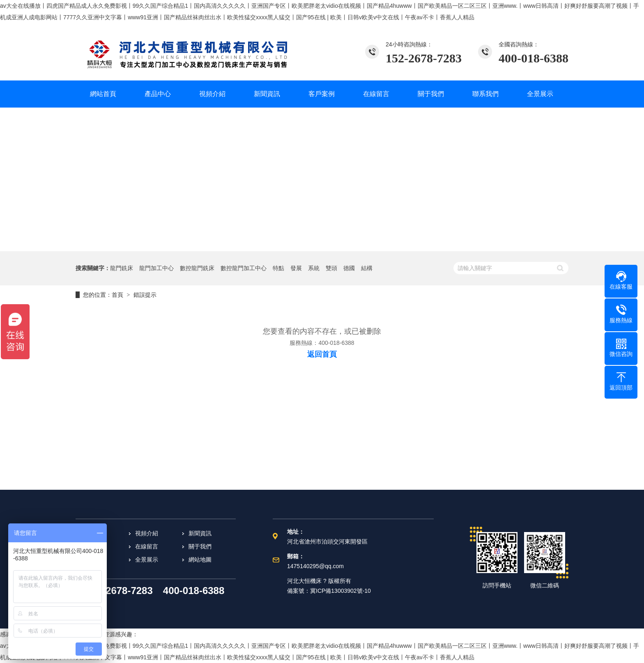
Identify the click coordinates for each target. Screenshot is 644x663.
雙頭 (331, 268)
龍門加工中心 (156, 268)
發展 (296, 268)
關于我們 (200, 546)
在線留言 (147, 546)
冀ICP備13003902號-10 (340, 591)
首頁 (117, 295)
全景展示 (147, 560)
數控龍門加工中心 (244, 268)
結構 (367, 268)
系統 (314, 268)
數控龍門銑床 (197, 268)
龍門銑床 (122, 268)
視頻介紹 (147, 533)
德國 (349, 268)
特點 (278, 268)
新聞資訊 (200, 533)
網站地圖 (200, 560)
